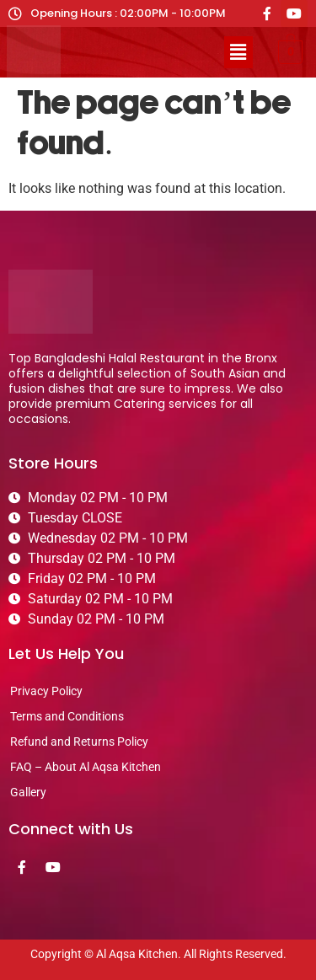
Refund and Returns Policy (79, 742)
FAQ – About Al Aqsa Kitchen (86, 767)
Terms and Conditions (67, 716)
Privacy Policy (46, 691)
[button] (238, 52)
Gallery (28, 792)
